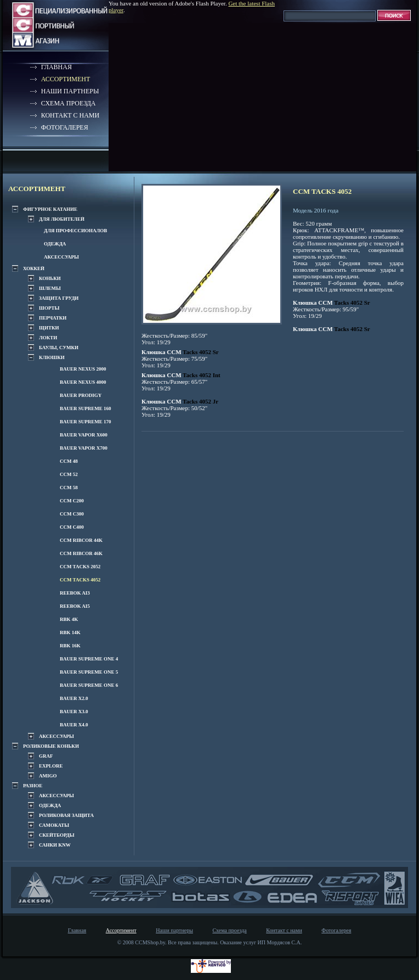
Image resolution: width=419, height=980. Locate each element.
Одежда (55, 244)
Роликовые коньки (51, 746)
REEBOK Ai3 (75, 593)
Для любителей (62, 219)
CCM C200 (72, 501)
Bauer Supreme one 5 (89, 672)
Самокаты (54, 825)
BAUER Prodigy (81, 395)
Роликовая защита (66, 815)
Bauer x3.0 (74, 712)
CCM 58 (69, 488)
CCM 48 (69, 461)
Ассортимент (66, 79)
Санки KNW (55, 845)
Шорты (49, 308)
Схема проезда (69, 103)
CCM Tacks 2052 (80, 567)
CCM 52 (69, 474)
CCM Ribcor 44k (81, 540)
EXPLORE (51, 766)
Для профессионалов (75, 231)
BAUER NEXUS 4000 (83, 382)
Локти (48, 338)
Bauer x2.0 (74, 698)
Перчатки (53, 318)
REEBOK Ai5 (75, 606)
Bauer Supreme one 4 (89, 659)
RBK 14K (70, 632)
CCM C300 (72, 514)
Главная (56, 67)
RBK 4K (69, 619)
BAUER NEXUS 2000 (83, 369)
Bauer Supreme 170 (86, 422)
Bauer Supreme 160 (86, 408)
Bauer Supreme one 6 (89, 685)
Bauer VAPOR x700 (84, 448)
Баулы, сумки (59, 348)
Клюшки (52, 357)
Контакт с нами (70, 115)
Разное (33, 786)
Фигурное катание (50, 209)
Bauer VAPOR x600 (84, 435)
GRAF (46, 756)
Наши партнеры (70, 91)
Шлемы (50, 288)
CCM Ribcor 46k (81, 553)
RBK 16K (70, 646)
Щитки (49, 328)
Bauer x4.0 (74, 725)
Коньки (50, 278)
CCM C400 (72, 527)
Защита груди (59, 298)
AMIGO (48, 776)
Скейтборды (57, 835)
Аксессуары (61, 257)
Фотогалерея (65, 127)
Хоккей (34, 268)
